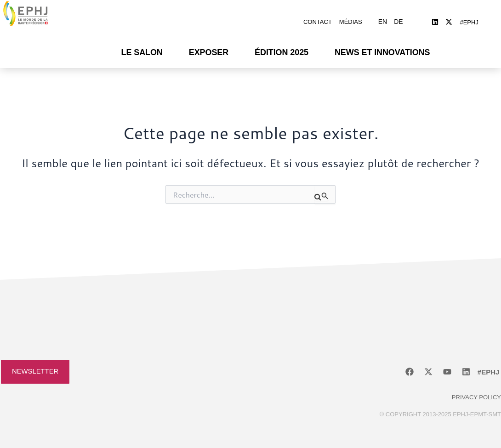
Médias (351, 20)
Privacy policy (476, 393)
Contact (318, 20)
